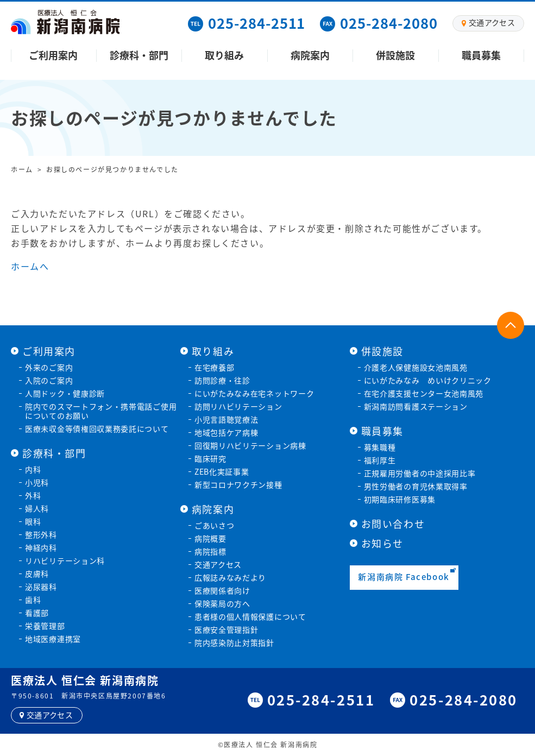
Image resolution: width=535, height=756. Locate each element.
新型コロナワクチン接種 (238, 484)
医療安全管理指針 (226, 629)
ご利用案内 (53, 55)
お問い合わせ (393, 524)
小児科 (37, 482)
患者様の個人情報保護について (250, 616)
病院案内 (310, 55)
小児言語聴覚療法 (226, 419)
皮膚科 (37, 574)
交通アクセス (218, 564)
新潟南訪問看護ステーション (416, 406)
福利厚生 (380, 460)
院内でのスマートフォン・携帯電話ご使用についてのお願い (101, 411)
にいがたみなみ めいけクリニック (428, 380)
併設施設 (395, 55)
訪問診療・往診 (222, 380)
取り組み (224, 55)
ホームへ (30, 266)
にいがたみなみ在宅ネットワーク (254, 393)
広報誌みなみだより (230, 577)
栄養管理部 (45, 626)
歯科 (33, 600)
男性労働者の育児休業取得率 (416, 486)
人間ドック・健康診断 (65, 393)
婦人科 (37, 508)
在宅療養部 (215, 367)
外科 (33, 495)
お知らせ (382, 543)
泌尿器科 (41, 587)
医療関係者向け (222, 590)
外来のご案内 (49, 367)
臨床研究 (210, 458)
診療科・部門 (139, 55)
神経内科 (41, 547)
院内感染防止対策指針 (234, 642)
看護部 (37, 613)
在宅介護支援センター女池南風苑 (424, 393)
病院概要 (210, 538)
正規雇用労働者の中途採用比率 (420, 473)
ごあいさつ (215, 525)
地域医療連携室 (53, 639)
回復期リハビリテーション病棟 (250, 445)
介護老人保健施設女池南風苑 (416, 367)
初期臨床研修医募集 (400, 499)
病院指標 (210, 551)
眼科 (33, 521)
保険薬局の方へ (222, 603)
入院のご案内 (49, 380)
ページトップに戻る (511, 325)
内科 (33, 469)
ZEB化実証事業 (222, 471)
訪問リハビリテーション (238, 406)
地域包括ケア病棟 (226, 432)
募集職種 (380, 447)
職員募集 (481, 55)
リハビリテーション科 (65, 560)
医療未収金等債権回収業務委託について (97, 429)
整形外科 (41, 534)
